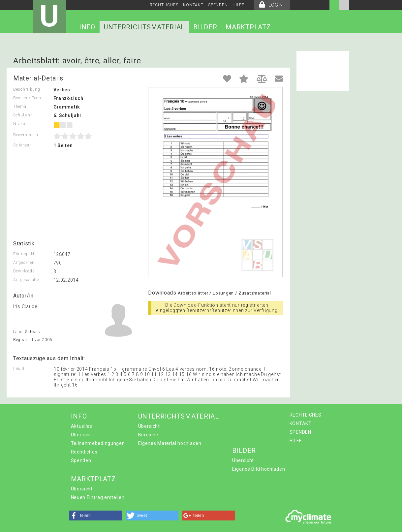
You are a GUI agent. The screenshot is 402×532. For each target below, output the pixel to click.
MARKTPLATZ (248, 27)
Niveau (20, 124)
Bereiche (148, 435)
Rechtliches (84, 452)
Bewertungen (26, 135)
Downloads (24, 271)
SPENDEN (218, 5)
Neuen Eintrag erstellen (98, 497)
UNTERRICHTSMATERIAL (144, 27)
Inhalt (19, 369)
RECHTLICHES (164, 5)
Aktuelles (82, 426)
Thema (20, 107)
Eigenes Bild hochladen (259, 469)
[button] (96, 516)
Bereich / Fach (27, 98)
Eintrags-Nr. (25, 254)
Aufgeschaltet (27, 280)
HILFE (238, 5)
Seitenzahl (23, 145)
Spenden (81, 460)
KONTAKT (193, 5)
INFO (87, 27)
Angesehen (24, 263)
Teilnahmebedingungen (98, 443)
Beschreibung (27, 89)
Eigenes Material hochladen (170, 443)
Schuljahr (22, 115)
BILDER (205, 27)
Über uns (81, 435)
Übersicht (149, 426)
